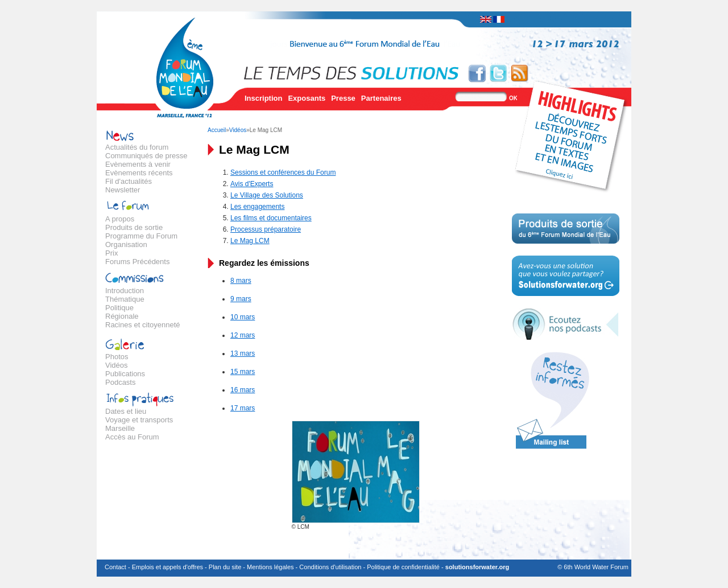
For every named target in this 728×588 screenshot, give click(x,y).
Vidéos (117, 365)
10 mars (243, 317)
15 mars (243, 372)
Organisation (126, 244)
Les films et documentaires (271, 218)
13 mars (243, 353)
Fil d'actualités (129, 181)
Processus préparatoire (266, 229)
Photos (117, 357)
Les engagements (257, 207)
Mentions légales (270, 567)
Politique (119, 308)
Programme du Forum (141, 236)
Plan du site (225, 567)
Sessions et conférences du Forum (283, 172)
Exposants (307, 98)
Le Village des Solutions (267, 195)
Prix (111, 253)
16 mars (243, 390)
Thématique (125, 299)
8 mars (241, 281)
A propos (120, 219)
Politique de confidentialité (403, 567)
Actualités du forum (137, 147)
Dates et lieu (126, 411)
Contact (115, 567)
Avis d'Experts (252, 184)
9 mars (241, 299)
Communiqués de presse (146, 156)
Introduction (125, 291)
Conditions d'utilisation (330, 567)
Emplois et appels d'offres (167, 567)
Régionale (122, 316)
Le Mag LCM (250, 241)
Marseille (120, 428)
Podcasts (120, 382)
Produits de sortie (134, 227)
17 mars (243, 408)
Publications (125, 374)
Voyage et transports (139, 420)
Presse (343, 98)
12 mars (243, 335)
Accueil (217, 130)
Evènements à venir (138, 164)
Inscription (263, 98)
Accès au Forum (132, 437)
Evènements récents (139, 173)
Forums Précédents (137, 262)
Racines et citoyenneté (143, 325)
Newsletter (123, 190)
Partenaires (381, 98)
